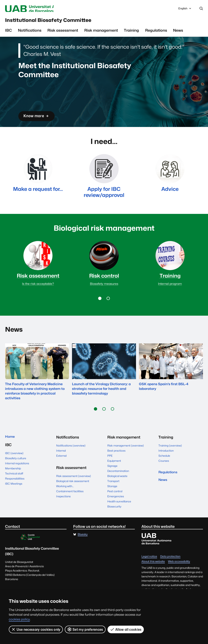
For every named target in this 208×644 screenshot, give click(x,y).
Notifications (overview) (71, 460)
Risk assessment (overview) (74, 490)
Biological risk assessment (73, 496)
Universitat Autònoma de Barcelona (40, 9)
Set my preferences (85, 629)
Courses (164, 475)
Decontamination (118, 485)
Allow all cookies (126, 629)
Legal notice (149, 571)
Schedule (164, 470)
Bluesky (83, 549)
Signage (112, 480)
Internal (61, 465)
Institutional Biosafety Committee (62, 22)
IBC (8, 33)
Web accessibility (179, 576)
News (178, 33)
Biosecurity (114, 521)
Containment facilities (70, 506)
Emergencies (116, 511)
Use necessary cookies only (36, 629)
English (185, 10)
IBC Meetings (14, 499)
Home (11, 451)
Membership (13, 484)
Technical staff (14, 489)
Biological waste (117, 490)
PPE (110, 470)
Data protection (170, 571)
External (61, 470)
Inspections (63, 511)
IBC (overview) (14, 469)
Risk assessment (63, 33)
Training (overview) (170, 460)
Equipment (114, 475)
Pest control (115, 506)
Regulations (156, 33)
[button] (100, 313)
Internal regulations (17, 479)
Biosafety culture (16, 474)
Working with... (65, 501)
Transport (113, 496)
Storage (112, 501)
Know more (39, 119)
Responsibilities (15, 494)
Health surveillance (119, 516)
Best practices (116, 465)
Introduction (166, 465)
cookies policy (19, 619)
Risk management (101, 33)
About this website (153, 576)
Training (131, 33)
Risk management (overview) (126, 460)
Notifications (30, 33)
